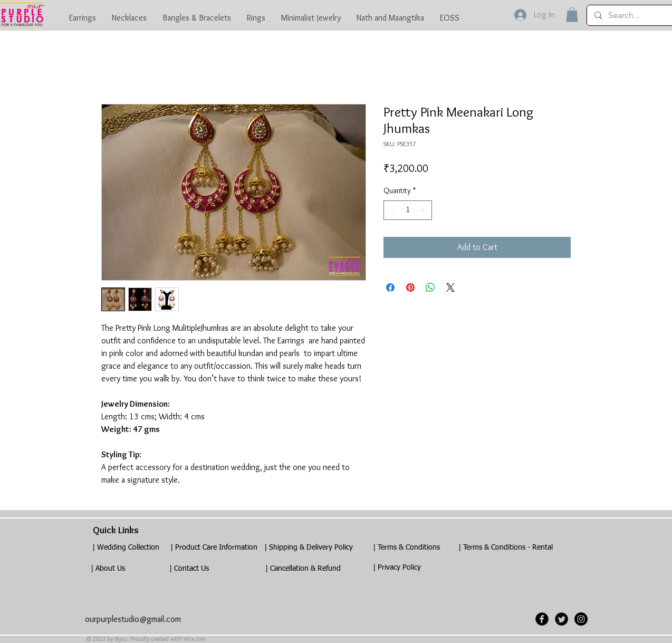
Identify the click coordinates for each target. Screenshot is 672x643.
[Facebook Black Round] (542, 619)
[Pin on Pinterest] (410, 287)
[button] (572, 15)
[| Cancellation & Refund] (303, 569)
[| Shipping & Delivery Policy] (309, 548)
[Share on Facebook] (390, 287)
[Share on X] (450, 287)
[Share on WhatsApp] (430, 287)
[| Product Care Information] (214, 548)
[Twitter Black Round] (561, 619)
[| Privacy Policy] (397, 568)
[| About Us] (108, 569)
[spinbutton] (408, 210)
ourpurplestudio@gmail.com (133, 619)
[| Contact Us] (189, 569)
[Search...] (633, 15)
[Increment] (424, 210)
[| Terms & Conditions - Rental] (505, 548)
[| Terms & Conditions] (406, 548)
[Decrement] (392, 210)
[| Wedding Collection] (126, 548)
